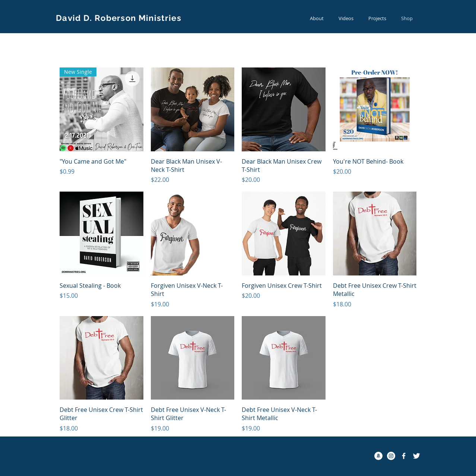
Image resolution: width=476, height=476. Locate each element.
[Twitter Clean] (416, 456)
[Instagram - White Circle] (391, 456)
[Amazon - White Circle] (378, 456)
